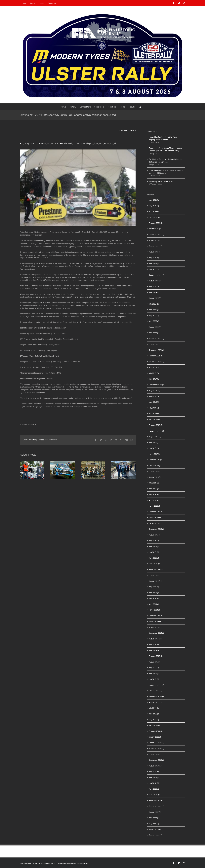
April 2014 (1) (154, 604)
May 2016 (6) (154, 494)
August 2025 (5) (155, 252)
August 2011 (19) (155, 702)
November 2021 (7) (156, 339)
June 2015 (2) (154, 546)
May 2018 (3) (154, 408)
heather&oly (84, 863)
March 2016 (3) (155, 506)
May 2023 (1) (154, 315)
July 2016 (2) (154, 483)
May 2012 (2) (154, 679)
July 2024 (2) (154, 287)
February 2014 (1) (156, 616)
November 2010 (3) (156, 748)
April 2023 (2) (154, 321)
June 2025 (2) (154, 263)
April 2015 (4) (154, 558)
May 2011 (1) (154, 720)
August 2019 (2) (155, 367)
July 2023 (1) (154, 304)
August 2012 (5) (155, 662)
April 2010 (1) (154, 789)
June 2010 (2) (154, 777)
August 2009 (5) (155, 812)
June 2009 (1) (154, 818)
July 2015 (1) (154, 541)
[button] (140, 107)
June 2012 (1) (154, 673)
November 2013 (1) (156, 627)
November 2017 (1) (156, 431)
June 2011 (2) (154, 714)
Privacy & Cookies (63, 863)
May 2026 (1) (154, 206)
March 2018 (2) (155, 419)
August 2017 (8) (155, 437)
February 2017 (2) (156, 460)
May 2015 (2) (154, 552)
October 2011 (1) (155, 691)
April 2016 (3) (154, 500)
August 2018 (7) (155, 390)
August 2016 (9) (155, 477)
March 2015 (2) (155, 564)
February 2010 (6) (156, 800)
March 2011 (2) (155, 725)
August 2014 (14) (155, 581)
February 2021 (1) (156, 356)
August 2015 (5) (155, 535)
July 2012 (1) (154, 668)
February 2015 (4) (156, 570)
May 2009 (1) (154, 824)
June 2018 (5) (154, 402)
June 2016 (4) (154, 489)
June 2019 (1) (154, 379)
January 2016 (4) (155, 517)
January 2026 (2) (155, 229)
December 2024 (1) (156, 275)
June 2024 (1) (154, 292)
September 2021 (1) (157, 350)
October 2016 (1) (155, 471)
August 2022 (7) (155, 327)
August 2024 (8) (155, 281)
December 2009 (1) (156, 806)
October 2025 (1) (155, 246)
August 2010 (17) (155, 766)
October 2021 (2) (155, 344)
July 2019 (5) (154, 373)
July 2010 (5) (154, 772)
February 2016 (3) (156, 512)
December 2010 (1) (156, 743)
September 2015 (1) (157, 529)
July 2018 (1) (154, 396)
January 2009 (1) (155, 829)
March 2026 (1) (155, 217)
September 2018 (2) (157, 385)
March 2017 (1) (155, 454)
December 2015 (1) (156, 523)
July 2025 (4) (154, 258)
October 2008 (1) (155, 835)
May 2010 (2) (154, 783)
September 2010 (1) (157, 760)
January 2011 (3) (155, 737)
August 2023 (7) (155, 298)
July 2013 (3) (154, 645)
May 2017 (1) (154, 448)
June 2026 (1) (154, 200)
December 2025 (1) (156, 235)
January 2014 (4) (155, 621)
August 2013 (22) (155, 639)
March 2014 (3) (155, 610)
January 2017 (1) (155, 466)
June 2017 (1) (154, 442)
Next (132, 130)
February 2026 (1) (156, 223)
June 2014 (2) (154, 593)
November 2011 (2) (156, 685)
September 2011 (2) (157, 697)
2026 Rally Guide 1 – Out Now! (161, 181)
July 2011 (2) (154, 708)
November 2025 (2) (156, 240)
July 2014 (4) (154, 587)
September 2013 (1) (157, 633)
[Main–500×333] (78, 188)
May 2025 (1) (154, 269)
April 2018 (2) (154, 414)
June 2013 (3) (154, 650)
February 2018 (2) (156, 425)
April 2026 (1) (154, 212)
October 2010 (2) (155, 754)
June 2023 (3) (154, 310)
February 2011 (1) (156, 731)
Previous (124, 130)
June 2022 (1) (154, 333)
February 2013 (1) (156, 656)
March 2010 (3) (155, 795)
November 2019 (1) (156, 362)
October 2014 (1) (155, 575)
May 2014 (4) (154, 598)
